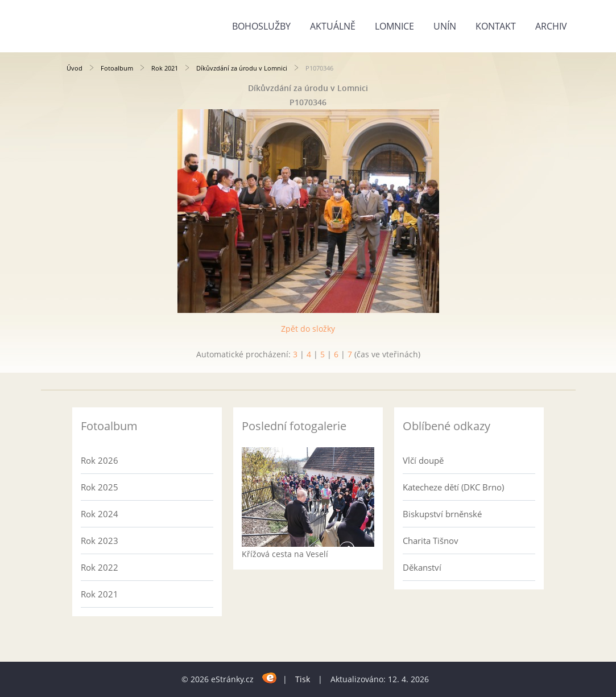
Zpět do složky (308, 329)
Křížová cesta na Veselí (285, 554)
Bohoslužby (261, 26)
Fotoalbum (117, 68)
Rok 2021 (165, 68)
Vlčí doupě (423, 460)
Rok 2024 (100, 514)
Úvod (75, 68)
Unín (445, 26)
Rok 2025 (100, 487)
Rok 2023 (100, 541)
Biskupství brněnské (442, 514)
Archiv (551, 26)
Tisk (303, 679)
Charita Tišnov (431, 541)
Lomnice (394, 26)
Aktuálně (333, 26)
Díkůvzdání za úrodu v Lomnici (242, 68)
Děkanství (422, 567)
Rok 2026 (100, 460)
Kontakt (496, 26)
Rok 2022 (100, 567)
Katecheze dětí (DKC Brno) (453, 487)
